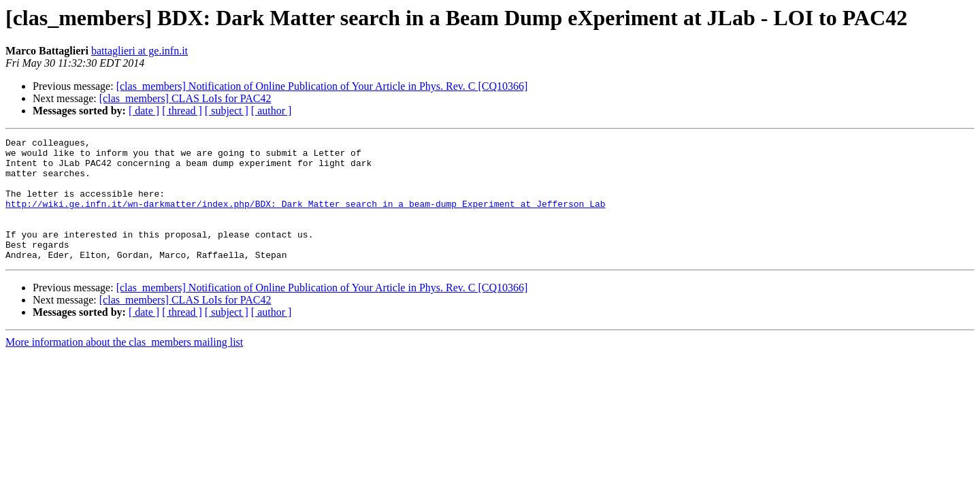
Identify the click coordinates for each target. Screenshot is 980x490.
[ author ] (272, 111)
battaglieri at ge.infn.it (140, 51)
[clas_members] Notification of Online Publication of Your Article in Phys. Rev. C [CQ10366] (322, 86)
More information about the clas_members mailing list (124, 366)
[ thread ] (182, 111)
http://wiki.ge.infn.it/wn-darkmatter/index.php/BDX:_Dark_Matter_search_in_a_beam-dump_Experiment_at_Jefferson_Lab (305, 218)
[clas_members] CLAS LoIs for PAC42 (185, 98)
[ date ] (144, 111)
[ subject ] (227, 111)
